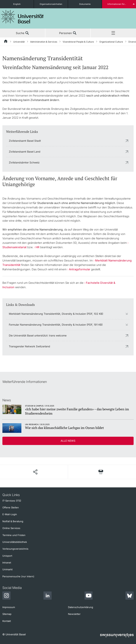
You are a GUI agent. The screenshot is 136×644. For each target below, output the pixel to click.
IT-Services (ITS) (12, 501)
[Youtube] (88, 596)
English (17, 4)
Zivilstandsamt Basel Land (25, 152)
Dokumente (85, 4)
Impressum (9, 607)
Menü (113, 33)
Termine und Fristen (14, 535)
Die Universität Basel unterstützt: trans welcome (38, 335)
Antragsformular (80, 269)
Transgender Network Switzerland (29, 346)
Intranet (7, 563)
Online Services (11, 528)
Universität (19, 42)
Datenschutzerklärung (81, 607)
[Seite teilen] (35, 472)
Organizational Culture (111, 42)
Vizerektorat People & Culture (78, 42)
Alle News (68, 441)
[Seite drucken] (101, 472)
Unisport (7, 556)
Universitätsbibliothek (15, 542)
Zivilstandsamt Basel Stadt (25, 141)
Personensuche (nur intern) (18, 576)
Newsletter (74, 614)
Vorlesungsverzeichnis (15, 549)
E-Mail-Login (10, 514)
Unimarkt (7, 569)
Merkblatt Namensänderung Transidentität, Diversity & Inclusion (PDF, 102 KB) (56, 314)
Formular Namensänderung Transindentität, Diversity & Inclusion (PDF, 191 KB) (56, 325)
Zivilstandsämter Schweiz (24, 162)
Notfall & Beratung (13, 521)
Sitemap (7, 614)
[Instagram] (6, 596)
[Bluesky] (130, 596)
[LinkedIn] (48, 596)
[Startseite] (6, 42)
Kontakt (7, 621)
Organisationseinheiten (51, 4)
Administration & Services (44, 42)
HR (38, 247)
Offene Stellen (11, 507)
